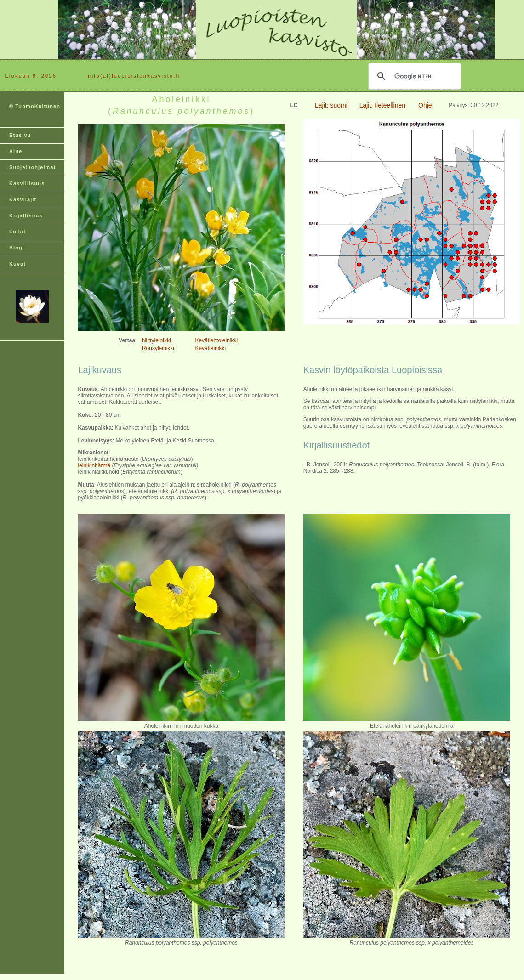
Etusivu (20, 135)
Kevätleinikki (210, 348)
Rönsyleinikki (158, 348)
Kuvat (17, 264)
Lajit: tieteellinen (382, 105)
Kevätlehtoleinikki (216, 340)
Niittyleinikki (157, 340)
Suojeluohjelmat (32, 167)
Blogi (17, 248)
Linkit (17, 232)
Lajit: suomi (331, 105)
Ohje (425, 105)
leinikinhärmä (94, 465)
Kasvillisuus (27, 183)
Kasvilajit (23, 199)
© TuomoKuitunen (35, 106)
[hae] (413, 76)
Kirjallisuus (26, 215)
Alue (16, 151)
